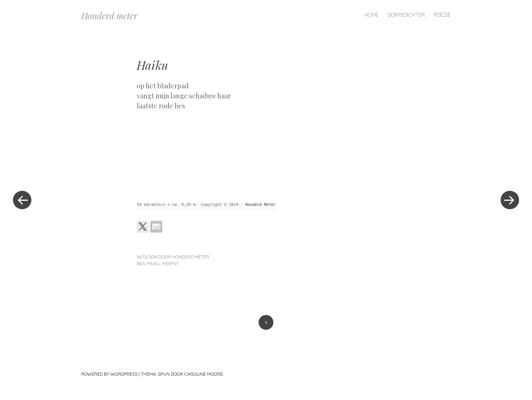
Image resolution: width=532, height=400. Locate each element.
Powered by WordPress (109, 374)
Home (371, 15)
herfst (170, 263)
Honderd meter (109, 16)
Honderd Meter (260, 204)
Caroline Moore (204, 374)
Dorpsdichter (406, 15)
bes (141, 263)
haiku (154, 263)
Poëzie (442, 15)
